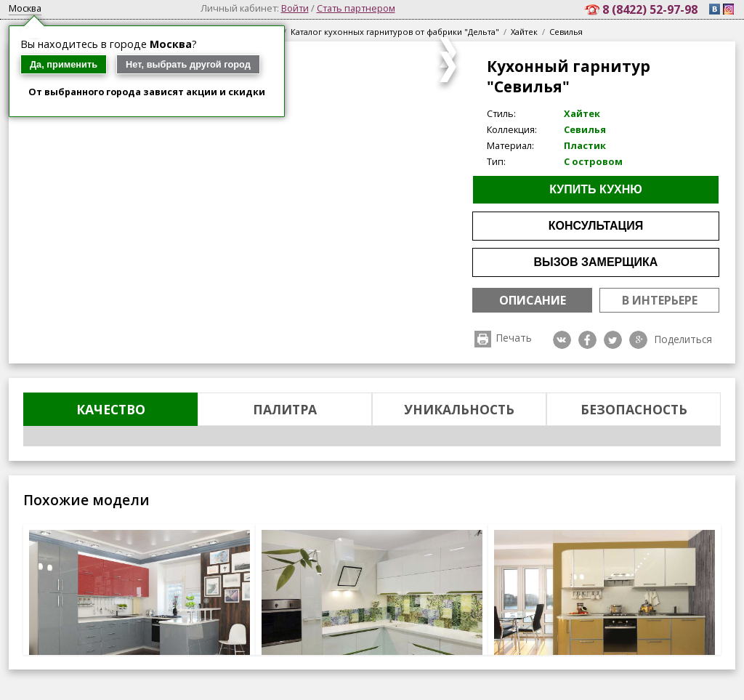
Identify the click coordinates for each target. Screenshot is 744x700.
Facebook (587, 340)
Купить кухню (596, 189)
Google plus (638, 340)
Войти (295, 8)
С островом (593, 161)
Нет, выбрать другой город (188, 64)
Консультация (596, 226)
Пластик (585, 145)
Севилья (566, 32)
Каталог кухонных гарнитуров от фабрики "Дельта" (395, 32)
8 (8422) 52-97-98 (651, 9)
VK (562, 340)
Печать (514, 338)
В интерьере (660, 300)
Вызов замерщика (596, 262)
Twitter (613, 340)
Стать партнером (356, 8)
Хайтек (524, 32)
